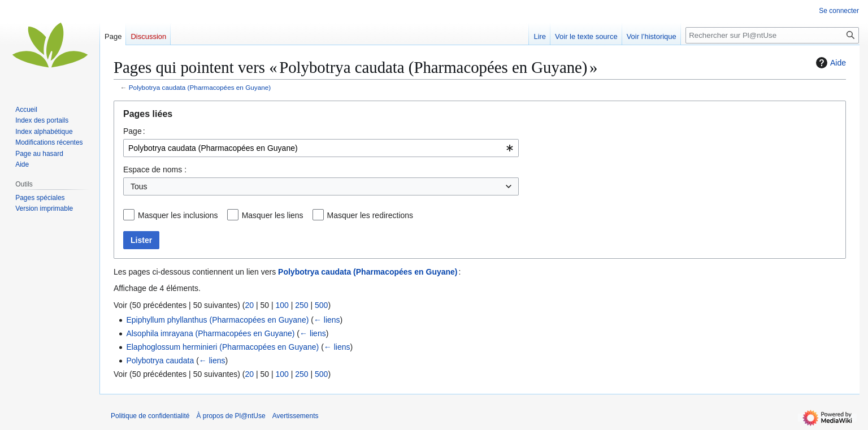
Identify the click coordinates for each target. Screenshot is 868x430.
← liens (327, 320)
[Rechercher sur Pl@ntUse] (772, 35)
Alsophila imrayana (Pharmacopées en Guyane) (210, 333)
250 (301, 305)
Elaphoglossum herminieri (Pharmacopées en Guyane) (222, 347)
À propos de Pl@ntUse (231, 416)
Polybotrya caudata (160, 360)
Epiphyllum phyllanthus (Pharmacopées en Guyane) (217, 320)
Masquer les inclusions (178, 215)
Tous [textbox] (139, 186)
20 (249, 305)
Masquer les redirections (370, 215)
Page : (134, 131)
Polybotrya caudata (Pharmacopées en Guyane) (200, 87)
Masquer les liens (273, 215)
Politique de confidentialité (150, 416)
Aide (830, 63)
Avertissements (296, 416)
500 (321, 305)
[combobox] (321, 148)
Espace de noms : (155, 170)
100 (282, 305)
